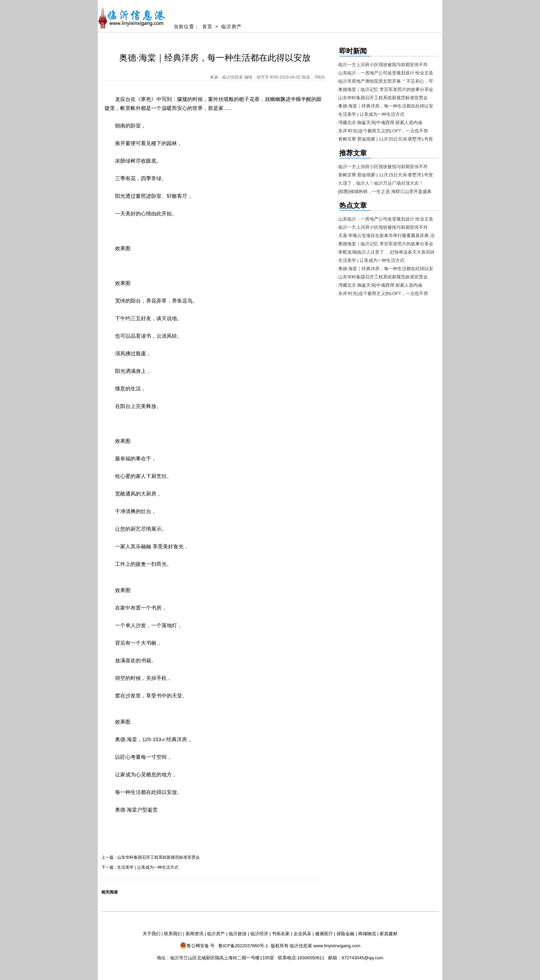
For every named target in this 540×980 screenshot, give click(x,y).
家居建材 (388, 934)
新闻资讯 (195, 934)
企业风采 (302, 934)
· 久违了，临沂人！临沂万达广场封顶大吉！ (380, 183)
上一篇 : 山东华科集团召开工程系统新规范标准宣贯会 (150, 857)
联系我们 (173, 934)
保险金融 (345, 934)
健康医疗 (324, 934)
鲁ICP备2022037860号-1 (243, 946)
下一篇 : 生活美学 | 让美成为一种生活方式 (140, 867)
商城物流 (367, 934)
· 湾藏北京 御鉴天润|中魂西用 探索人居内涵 (379, 122)
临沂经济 (259, 934)
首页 (207, 27)
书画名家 (281, 934)
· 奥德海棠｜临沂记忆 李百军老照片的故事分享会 (385, 89)
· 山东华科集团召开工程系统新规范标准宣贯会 (382, 98)
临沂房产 (231, 27)
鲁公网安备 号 (197, 946)
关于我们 (152, 934)
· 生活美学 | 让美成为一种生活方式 (370, 114)
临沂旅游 (238, 934)
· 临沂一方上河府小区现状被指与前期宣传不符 (382, 65)
